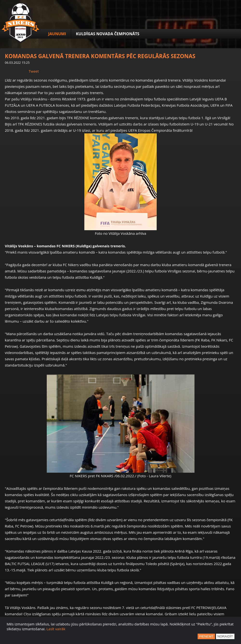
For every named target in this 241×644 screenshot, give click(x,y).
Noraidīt (225, 636)
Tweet (34, 71)
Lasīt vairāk (56, 629)
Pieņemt (206, 636)
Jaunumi (57, 34)
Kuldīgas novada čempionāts (108, 34)
